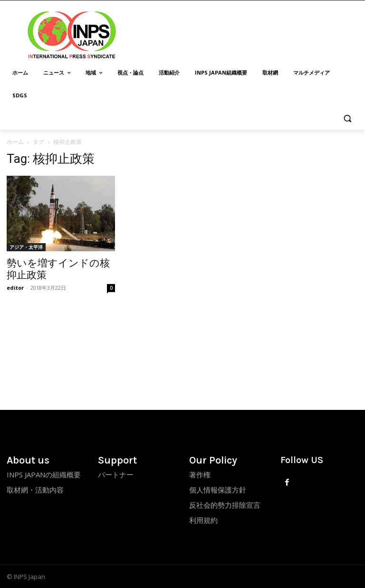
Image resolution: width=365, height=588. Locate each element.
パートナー (116, 474)
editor (15, 288)
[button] (347, 119)
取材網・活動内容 (35, 490)
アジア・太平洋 (26, 247)
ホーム (15, 142)
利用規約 (203, 520)
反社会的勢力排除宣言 (225, 505)
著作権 (200, 474)
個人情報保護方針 (218, 490)
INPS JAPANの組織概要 (44, 474)
